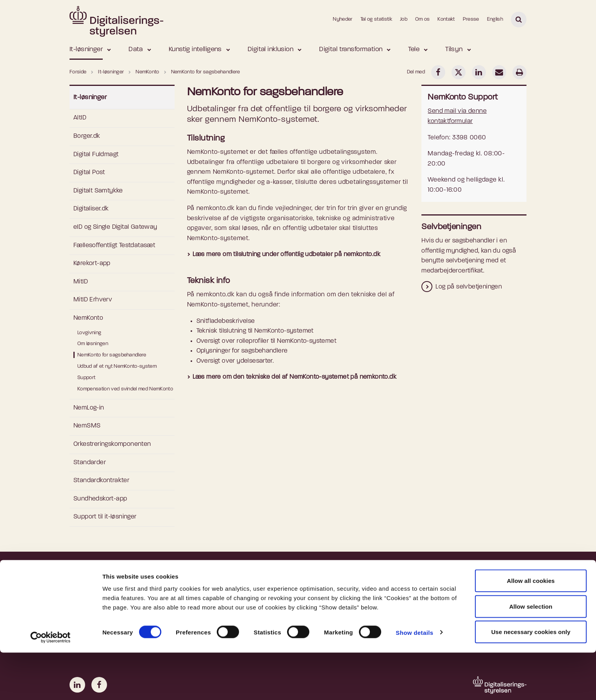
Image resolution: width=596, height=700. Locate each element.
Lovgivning (89, 333)
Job (404, 19)
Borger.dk (87, 136)
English (495, 19)
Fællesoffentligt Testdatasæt (114, 246)
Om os (423, 19)
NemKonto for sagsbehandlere (112, 355)
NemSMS (87, 426)
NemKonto (88, 318)
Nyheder (343, 19)
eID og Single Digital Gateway (115, 227)
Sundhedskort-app (100, 499)
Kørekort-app (92, 264)
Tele (414, 49)
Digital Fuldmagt (96, 155)
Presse (471, 19)
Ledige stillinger (332, 586)
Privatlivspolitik (214, 598)
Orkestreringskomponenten (112, 444)
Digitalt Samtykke (98, 191)
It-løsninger (86, 49)
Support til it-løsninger (105, 517)
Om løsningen (93, 344)
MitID (81, 282)
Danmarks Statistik (454, 598)
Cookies (204, 586)
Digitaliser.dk (91, 209)
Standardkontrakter (101, 481)
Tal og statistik (376, 19)
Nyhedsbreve (329, 598)
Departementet (449, 586)
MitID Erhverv (93, 300)
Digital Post (89, 173)
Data (136, 49)
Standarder (90, 463)
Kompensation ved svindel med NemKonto (125, 389)
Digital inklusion (270, 49)
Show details (414, 680)
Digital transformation (351, 49)
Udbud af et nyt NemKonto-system (117, 366)
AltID (80, 118)
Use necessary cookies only (531, 679)
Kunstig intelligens (195, 49)
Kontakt (446, 19)
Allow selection (531, 654)
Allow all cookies (531, 628)
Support (86, 378)
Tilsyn (454, 49)
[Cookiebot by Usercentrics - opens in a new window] (51, 685)
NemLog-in (89, 408)
